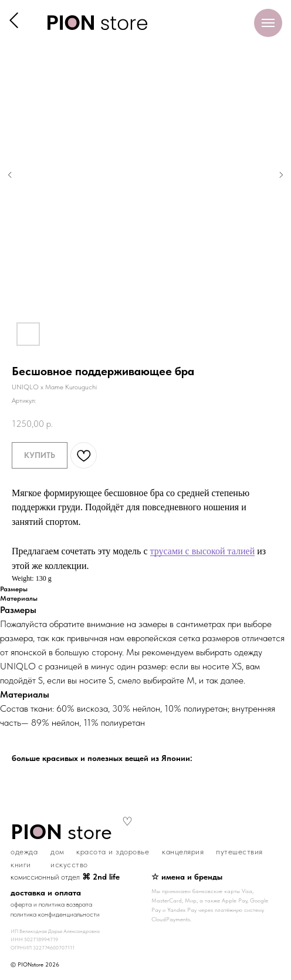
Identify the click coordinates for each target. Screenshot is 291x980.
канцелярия (183, 851)
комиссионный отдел (65, 877)
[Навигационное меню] (268, 23)
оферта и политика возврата (51, 904)
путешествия (239, 851)
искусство (69, 864)
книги (21, 864)
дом (57, 851)
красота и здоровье (113, 851)
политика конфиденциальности (55, 914)
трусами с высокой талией (203, 551)
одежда (24, 851)
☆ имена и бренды (187, 877)
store (61, 832)
